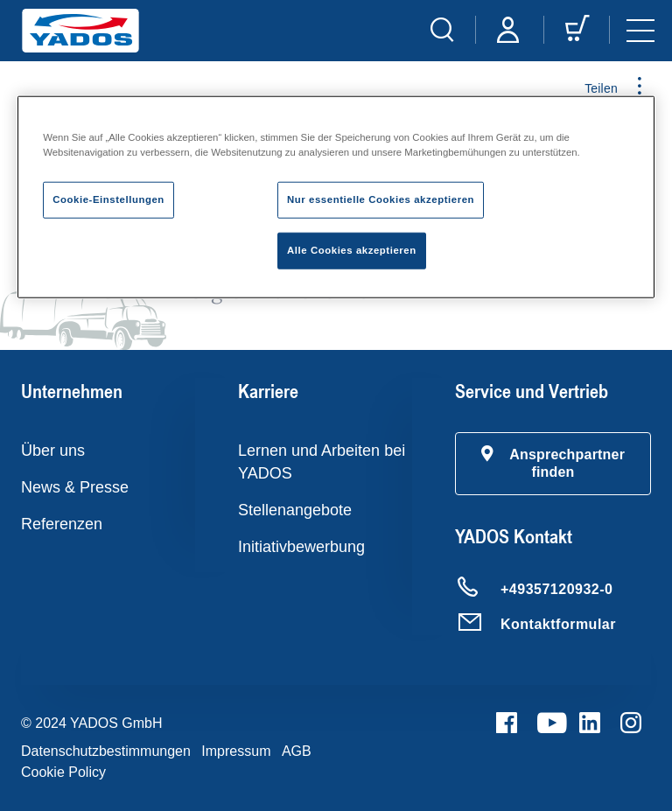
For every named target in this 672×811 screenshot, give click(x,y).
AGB (297, 751)
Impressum (236, 751)
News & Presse (75, 487)
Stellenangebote (295, 510)
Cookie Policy (63, 772)
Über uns (53, 451)
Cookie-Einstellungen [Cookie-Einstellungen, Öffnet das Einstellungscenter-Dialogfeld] (108, 199)
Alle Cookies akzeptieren (352, 250)
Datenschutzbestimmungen (106, 751)
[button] (553, 464)
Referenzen (62, 524)
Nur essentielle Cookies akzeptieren (381, 199)
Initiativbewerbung (301, 547)
